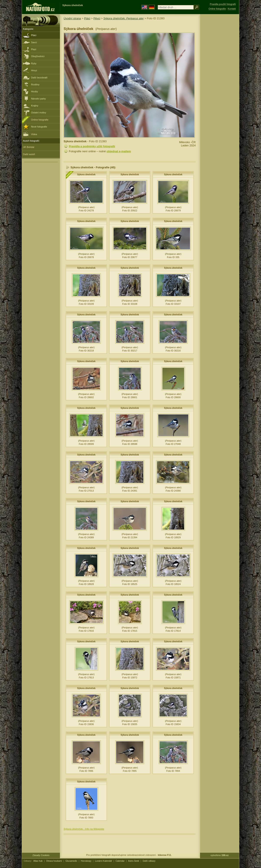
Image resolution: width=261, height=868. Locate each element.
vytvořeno (220, 855)
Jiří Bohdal (29, 147)
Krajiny (35, 106)
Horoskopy (86, 861)
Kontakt (232, 9)
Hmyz (34, 70)
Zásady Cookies (41, 855)
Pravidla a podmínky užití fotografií (92, 146)
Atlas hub (38, 861)
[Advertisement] (220, 84)
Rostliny (35, 84)
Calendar (120, 861)
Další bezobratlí (39, 78)
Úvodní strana (72, 18)
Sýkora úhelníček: (124, 18)
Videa (30, 134)
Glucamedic (71, 861)
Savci (34, 42)
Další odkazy (149, 861)
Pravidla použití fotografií (223, 4)
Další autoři (29, 154)
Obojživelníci (38, 56)
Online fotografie (40, 120)
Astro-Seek (134, 861)
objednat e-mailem (119, 151)
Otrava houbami (54, 861)
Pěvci (97, 18)
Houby (34, 91)
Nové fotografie (39, 127)
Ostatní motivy (39, 113)
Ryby (34, 63)
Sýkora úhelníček (86, 175)
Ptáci (34, 35)
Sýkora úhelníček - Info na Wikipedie (84, 829)
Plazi (34, 49)
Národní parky (38, 99)
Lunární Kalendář (103, 861)
